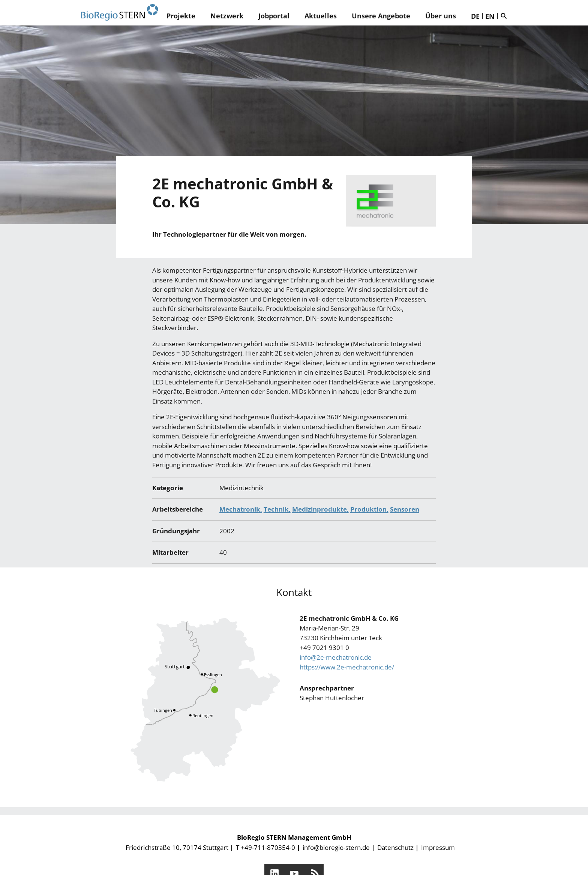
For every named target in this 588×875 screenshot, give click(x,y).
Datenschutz (395, 847)
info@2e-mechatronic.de (336, 657)
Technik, (277, 509)
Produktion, (369, 509)
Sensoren (405, 509)
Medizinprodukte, (320, 509)
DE (475, 16)
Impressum (438, 847)
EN (490, 16)
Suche (505, 16)
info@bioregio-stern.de (336, 847)
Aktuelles (321, 16)
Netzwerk (227, 16)
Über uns (441, 16)
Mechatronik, (241, 509)
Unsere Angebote (381, 16)
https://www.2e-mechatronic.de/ (347, 667)
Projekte (181, 16)
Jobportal (274, 16)
